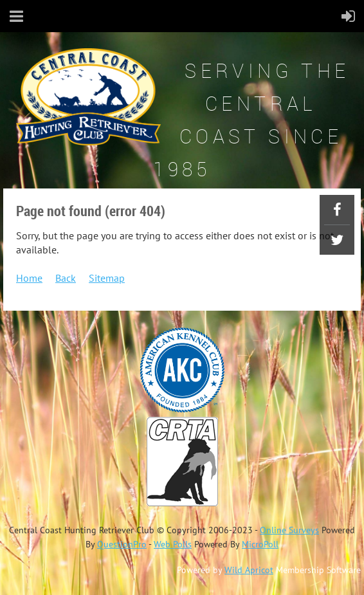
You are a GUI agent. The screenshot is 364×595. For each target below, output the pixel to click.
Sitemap (107, 278)
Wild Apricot (249, 570)
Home (29, 278)
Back (66, 278)
